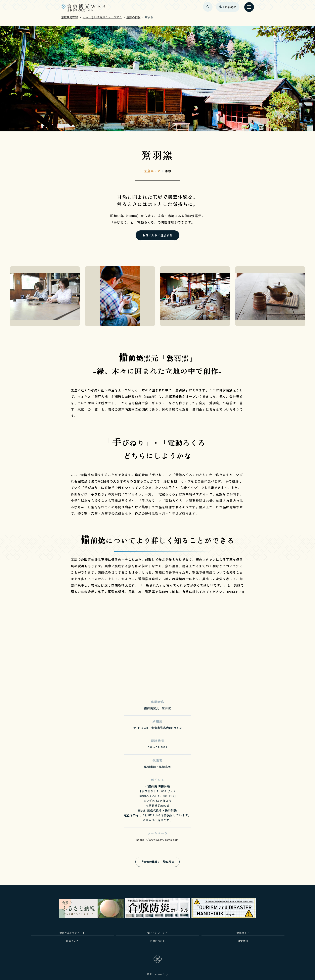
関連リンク (72, 941)
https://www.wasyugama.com (157, 840)
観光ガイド (243, 933)
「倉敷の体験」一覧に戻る (157, 862)
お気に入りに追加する (157, 235)
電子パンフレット (157, 933)
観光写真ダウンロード (72, 933)
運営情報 (243, 941)
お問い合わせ (157, 941)
